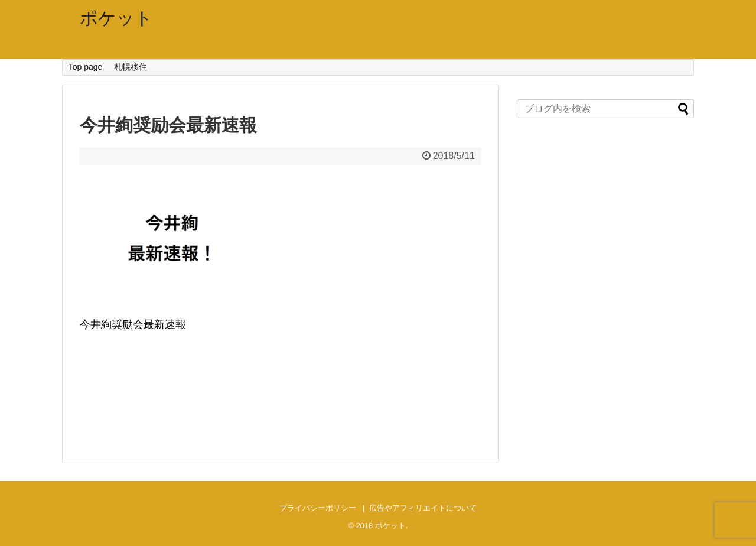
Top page (86, 67)
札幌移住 (131, 67)
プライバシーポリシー (318, 508)
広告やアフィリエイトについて (423, 508)
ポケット (116, 18)
